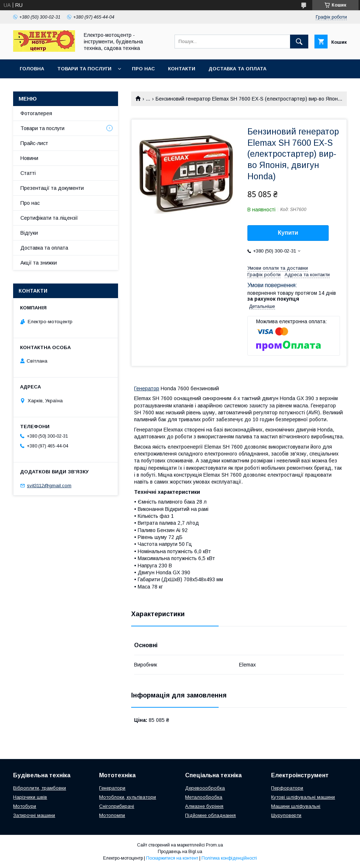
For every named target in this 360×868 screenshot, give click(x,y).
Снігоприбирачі (117, 806)
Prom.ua (214, 845)
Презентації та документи (52, 188)
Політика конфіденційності (229, 858)
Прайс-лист (34, 143)
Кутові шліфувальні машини (303, 797)
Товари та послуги (84, 69)
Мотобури (25, 806)
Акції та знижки (39, 263)
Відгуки (29, 233)
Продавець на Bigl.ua (180, 852)
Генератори (112, 788)
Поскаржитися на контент (172, 858)
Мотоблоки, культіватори (128, 797)
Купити (288, 233)
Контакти (182, 69)
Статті (28, 173)
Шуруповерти (286, 815)
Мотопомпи (112, 815)
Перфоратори (287, 788)
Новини (29, 158)
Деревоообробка (205, 788)
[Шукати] (299, 42)
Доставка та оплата (237, 69)
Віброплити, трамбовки (40, 788)
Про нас (143, 69)
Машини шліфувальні (296, 806)
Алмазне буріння (204, 806)
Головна (32, 69)
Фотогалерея (36, 113)
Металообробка (204, 797)
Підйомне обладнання (210, 815)
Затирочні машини (34, 815)
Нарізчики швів (30, 797)
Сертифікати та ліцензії (49, 218)
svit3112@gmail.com (49, 486)
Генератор (147, 388)
